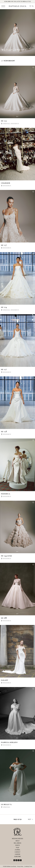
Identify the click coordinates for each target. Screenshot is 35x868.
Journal (17, 850)
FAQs (18, 848)
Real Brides (17, 843)
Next (31, 819)
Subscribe (17, 856)
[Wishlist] (30, 6)
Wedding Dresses (17, 839)
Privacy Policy (20, 866)
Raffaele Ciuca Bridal (11, 866)
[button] (17, 117)
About (18, 841)
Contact (17, 852)
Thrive (31, 866)
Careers (17, 854)
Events (17, 845)
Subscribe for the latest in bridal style (17, 1)
